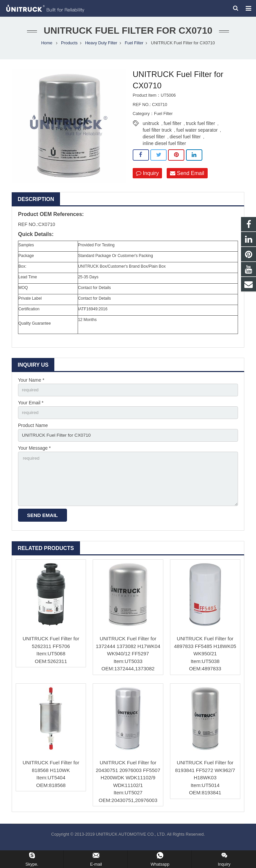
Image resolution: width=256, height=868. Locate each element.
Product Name (33, 430)
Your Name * (31, 384)
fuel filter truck (157, 134)
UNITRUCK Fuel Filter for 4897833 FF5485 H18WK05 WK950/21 (205, 653)
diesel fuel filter (185, 140)
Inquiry (147, 177)
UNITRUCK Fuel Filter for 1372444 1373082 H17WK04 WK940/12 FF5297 (128, 653)
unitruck (151, 127)
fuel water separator (197, 134)
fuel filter (172, 127)
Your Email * (31, 407)
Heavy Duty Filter (101, 47)
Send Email (187, 177)
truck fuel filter (200, 127)
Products (69, 47)
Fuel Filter (134, 47)
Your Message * (34, 453)
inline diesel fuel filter (164, 147)
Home (47, 47)
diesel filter (154, 140)
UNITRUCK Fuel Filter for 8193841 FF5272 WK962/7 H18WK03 (205, 777)
